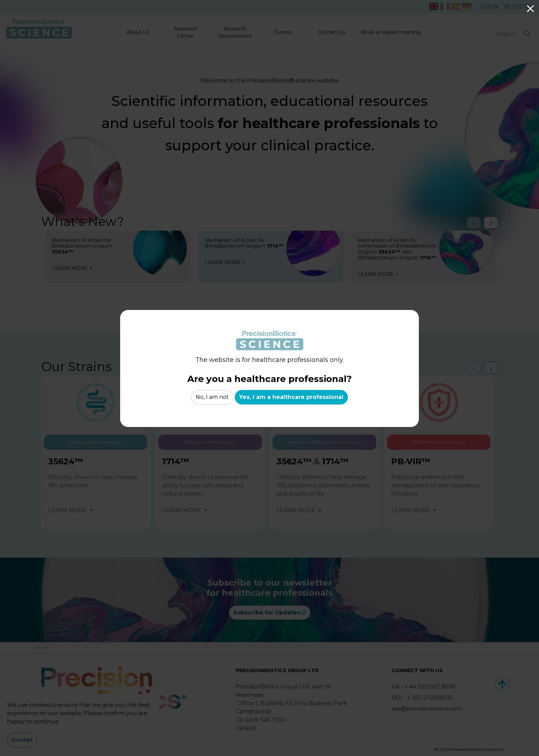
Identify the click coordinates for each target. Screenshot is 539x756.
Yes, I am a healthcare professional (291, 397)
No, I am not (212, 397)
